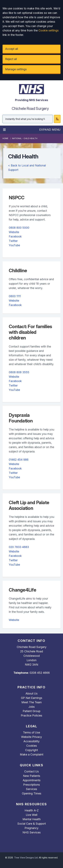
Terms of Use (31, 732)
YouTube (14, 245)
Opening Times (32, 793)
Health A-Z (32, 810)
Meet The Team (32, 702)
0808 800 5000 (19, 228)
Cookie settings (49, 30)
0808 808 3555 (19, 372)
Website (14, 232)
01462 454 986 (19, 460)
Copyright (31, 750)
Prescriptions (31, 785)
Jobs (32, 707)
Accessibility (31, 741)
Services (31, 789)
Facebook (15, 236)
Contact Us (31, 771)
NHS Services (32, 832)
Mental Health (32, 819)
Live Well (32, 815)
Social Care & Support (32, 824)
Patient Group (31, 711)
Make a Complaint (32, 754)
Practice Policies (31, 715)
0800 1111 (15, 296)
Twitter (13, 241)
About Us (31, 693)
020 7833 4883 (19, 547)
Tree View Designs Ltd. (26, 858)
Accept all (12, 49)
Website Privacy (31, 737)
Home (5, 138)
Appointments (32, 780)
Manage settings (16, 69)
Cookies (32, 746)
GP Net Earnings (32, 698)
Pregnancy (31, 828)
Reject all (11, 59)
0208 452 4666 (40, 673)
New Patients (32, 776)
